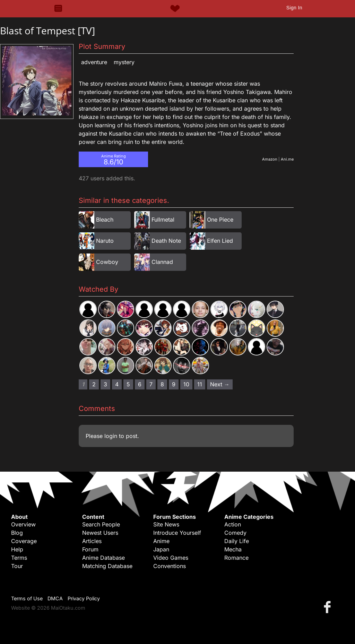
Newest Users (100, 533)
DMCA (55, 598)
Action (233, 524)
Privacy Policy (84, 598)
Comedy (235, 533)
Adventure (94, 62)
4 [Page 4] (117, 384)
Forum (90, 549)
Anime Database (103, 558)
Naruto (105, 241)
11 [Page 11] (200, 384)
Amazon (270, 159)
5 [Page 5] (128, 384)
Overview (23, 524)
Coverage (24, 541)
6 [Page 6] (140, 384)
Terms (19, 558)
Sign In (294, 8)
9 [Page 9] (174, 384)
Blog (17, 533)
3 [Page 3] (105, 384)
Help (17, 549)
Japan (161, 549)
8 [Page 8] (162, 384)
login (111, 436)
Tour (17, 566)
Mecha (233, 549)
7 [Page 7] (151, 384)
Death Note (166, 241)
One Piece (220, 220)
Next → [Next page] (220, 384)
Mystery (124, 62)
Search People (101, 524)
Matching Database (107, 566)
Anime (161, 541)
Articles (92, 541)
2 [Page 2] (94, 384)
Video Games (171, 558)
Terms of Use (27, 598)
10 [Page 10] (186, 384)
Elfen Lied (220, 241)
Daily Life (237, 541)
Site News (166, 524)
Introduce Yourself (177, 533)
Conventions (170, 566)
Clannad (162, 262)
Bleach (105, 220)
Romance (236, 558)
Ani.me (287, 159)
